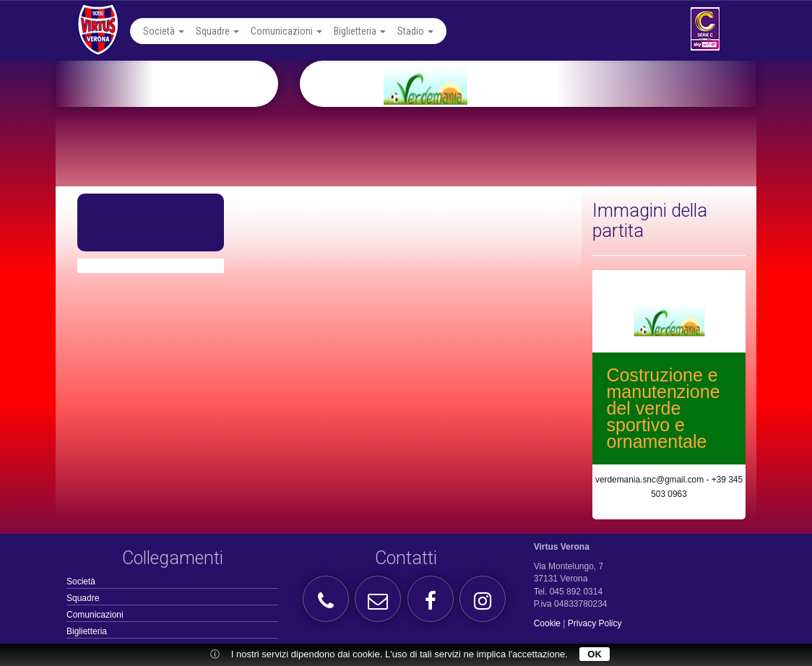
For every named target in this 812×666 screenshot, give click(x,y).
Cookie (547, 623)
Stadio (415, 31)
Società (164, 31)
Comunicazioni (286, 31)
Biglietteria (360, 31)
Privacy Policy (595, 623)
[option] (545, 84)
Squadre (217, 31)
